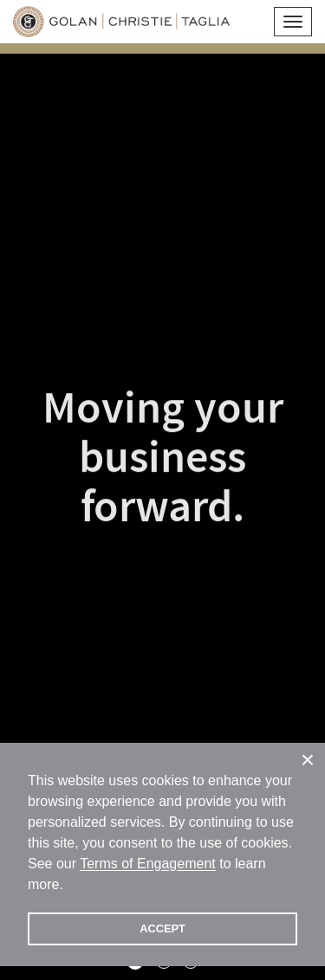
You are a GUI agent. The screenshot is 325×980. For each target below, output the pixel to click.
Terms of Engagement (148, 864)
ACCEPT (162, 928)
